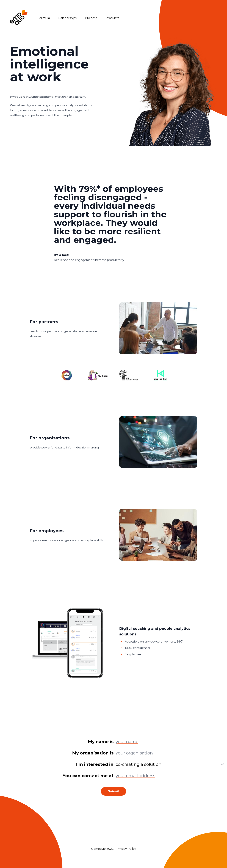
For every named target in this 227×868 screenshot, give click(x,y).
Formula (44, 18)
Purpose (91, 18)
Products (112, 18)
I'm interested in (95, 764)
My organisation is (93, 753)
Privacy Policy (126, 849)
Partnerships (67, 18)
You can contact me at (88, 776)
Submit (113, 791)
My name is (101, 742)
